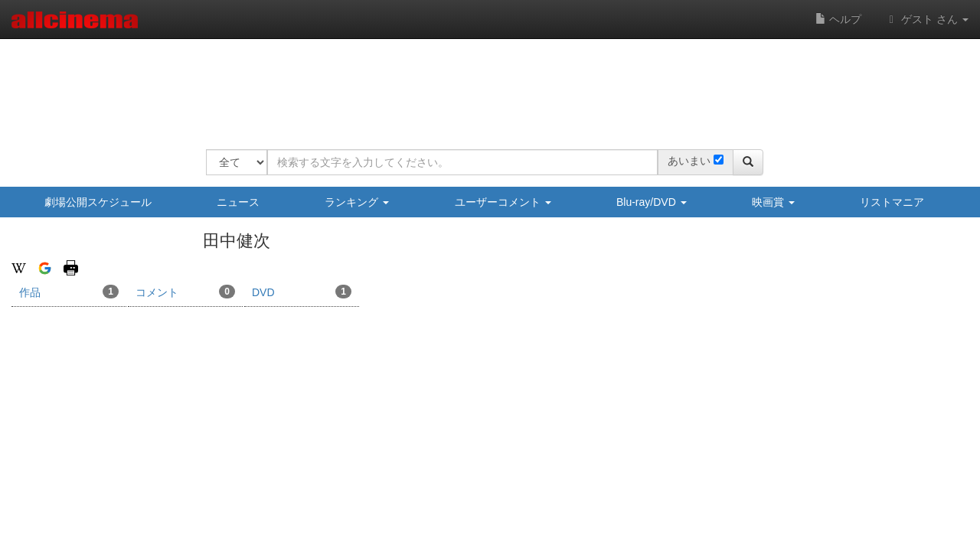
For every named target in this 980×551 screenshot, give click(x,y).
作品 (69, 292)
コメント (185, 292)
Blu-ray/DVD (652, 202)
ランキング (357, 202)
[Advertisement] (485, 84)
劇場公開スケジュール (98, 202)
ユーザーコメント (503, 202)
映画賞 (773, 202)
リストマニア (892, 202)
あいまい (689, 161)
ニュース (238, 202)
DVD (302, 292)
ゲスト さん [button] (926, 19)
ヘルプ (838, 19)
